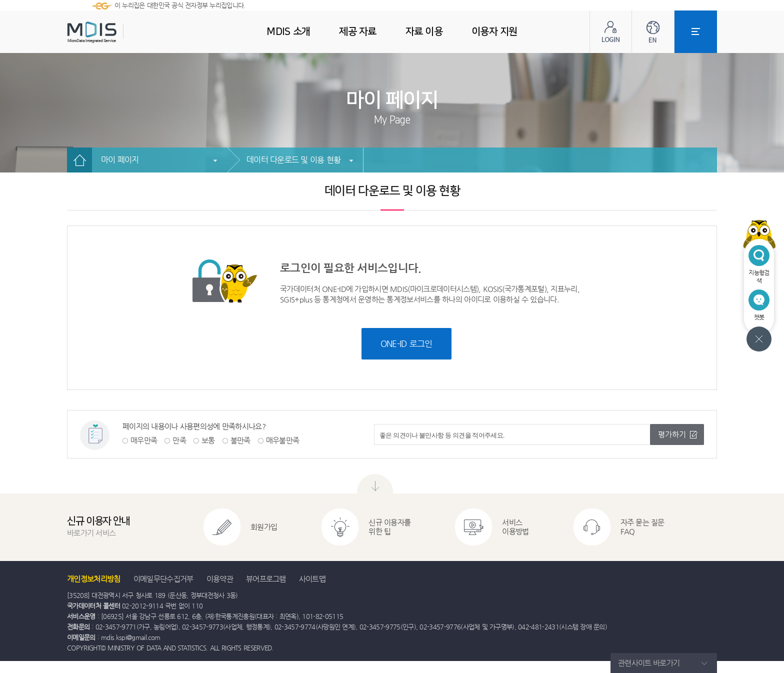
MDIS (117, 32)
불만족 (240, 440)
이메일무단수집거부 (163, 579)
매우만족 (144, 440)
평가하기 (672, 434)
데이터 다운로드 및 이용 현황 (293, 160)
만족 (179, 440)
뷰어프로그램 (266, 579)
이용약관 (220, 579)
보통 (208, 440)
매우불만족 (283, 440)
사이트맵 (312, 579)
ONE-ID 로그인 (406, 343)
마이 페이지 (120, 160)
